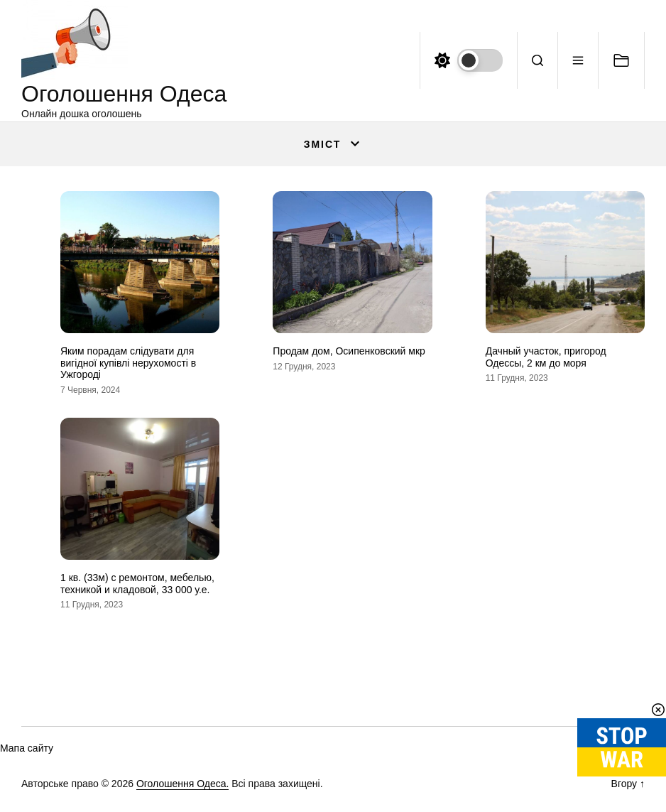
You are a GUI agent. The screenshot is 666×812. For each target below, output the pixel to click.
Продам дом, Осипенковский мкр (349, 351)
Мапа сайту (27, 748)
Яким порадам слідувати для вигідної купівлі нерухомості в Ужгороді (128, 363)
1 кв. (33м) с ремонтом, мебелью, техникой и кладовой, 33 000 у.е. (137, 584)
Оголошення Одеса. (182, 784)
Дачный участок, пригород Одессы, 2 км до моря (546, 357)
